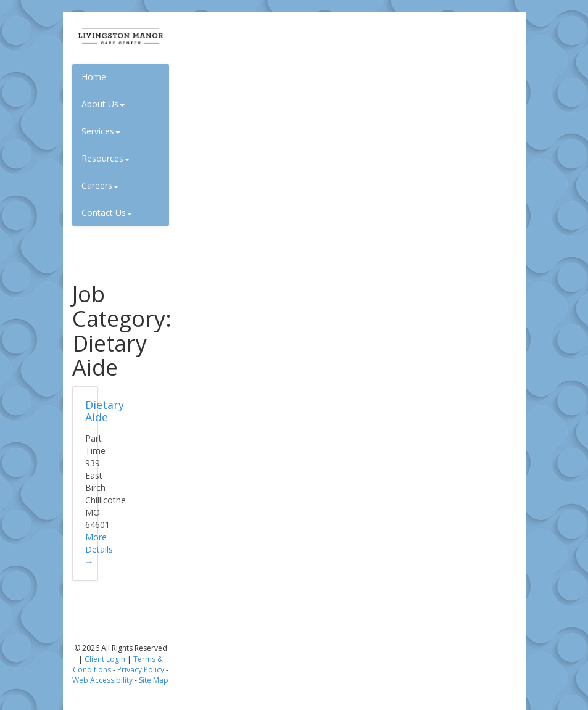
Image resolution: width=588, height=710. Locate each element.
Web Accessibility (102, 680)
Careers (100, 185)
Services (101, 131)
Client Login (105, 659)
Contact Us (107, 213)
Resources (106, 158)
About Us (103, 104)
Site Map (154, 680)
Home (94, 77)
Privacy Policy (141, 670)
